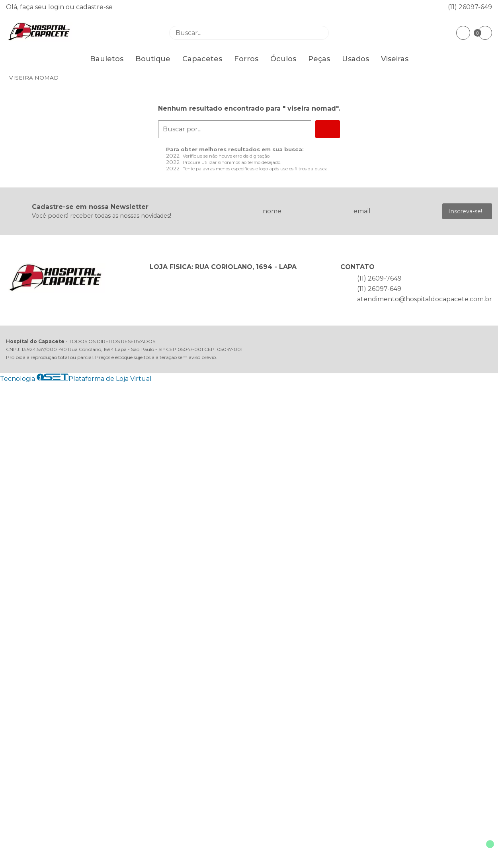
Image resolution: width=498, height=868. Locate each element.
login (57, 7)
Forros (246, 59)
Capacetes (202, 59)
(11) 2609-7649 (379, 278)
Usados (355, 59)
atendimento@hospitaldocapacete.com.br (425, 299)
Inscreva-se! (465, 211)
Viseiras (395, 59)
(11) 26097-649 (470, 7)
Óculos (283, 59)
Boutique (153, 59)
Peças (319, 59)
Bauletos (107, 59)
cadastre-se (94, 7)
